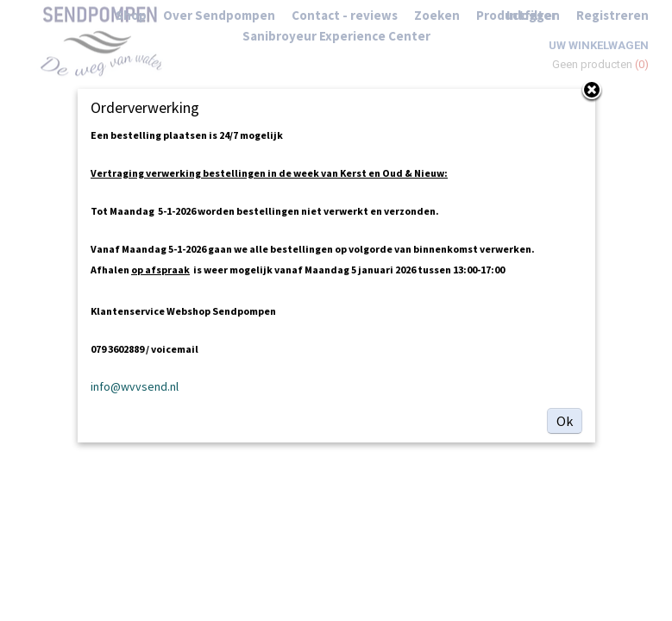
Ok (565, 421)
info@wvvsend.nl (135, 386)
